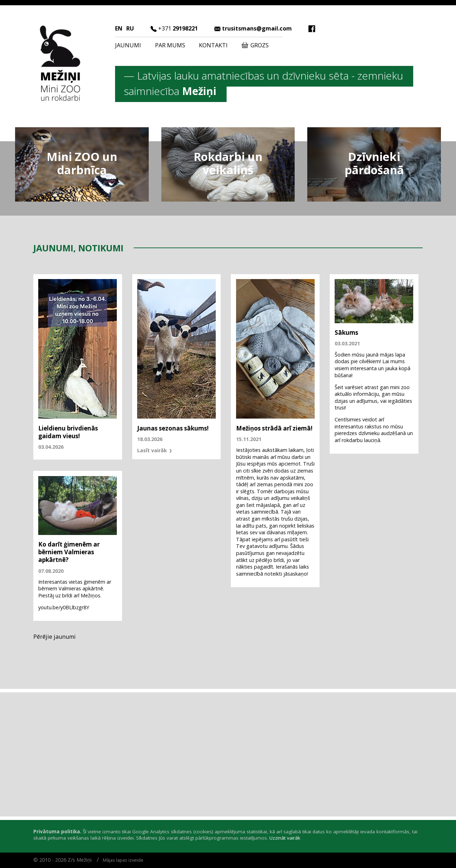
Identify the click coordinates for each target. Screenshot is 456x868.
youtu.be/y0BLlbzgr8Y (64, 607)
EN (119, 28)
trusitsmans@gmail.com (257, 28)
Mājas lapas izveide (123, 860)
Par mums (170, 45)
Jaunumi (128, 45)
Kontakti (213, 45)
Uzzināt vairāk (285, 838)
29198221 (178, 28)
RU (130, 28)
